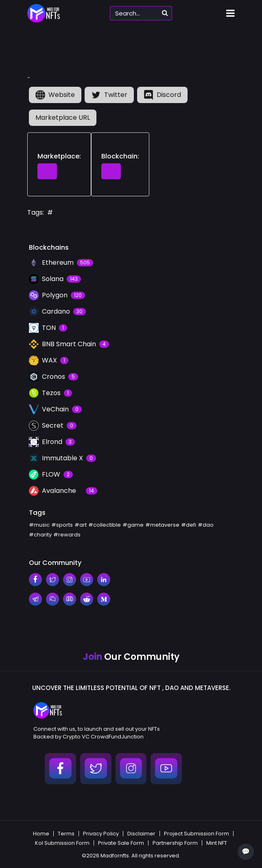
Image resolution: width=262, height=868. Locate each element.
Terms (66, 834)
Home (41, 834)
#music (39, 525)
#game (133, 525)
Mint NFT (217, 843)
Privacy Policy (101, 834)
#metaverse (162, 525)
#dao (206, 525)
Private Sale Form (121, 843)
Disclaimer (141, 834)
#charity (40, 535)
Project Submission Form (196, 834)
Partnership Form (175, 843)
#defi (189, 525)
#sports (62, 525)
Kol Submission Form (62, 843)
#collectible (105, 525)
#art (81, 525)
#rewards (67, 535)
